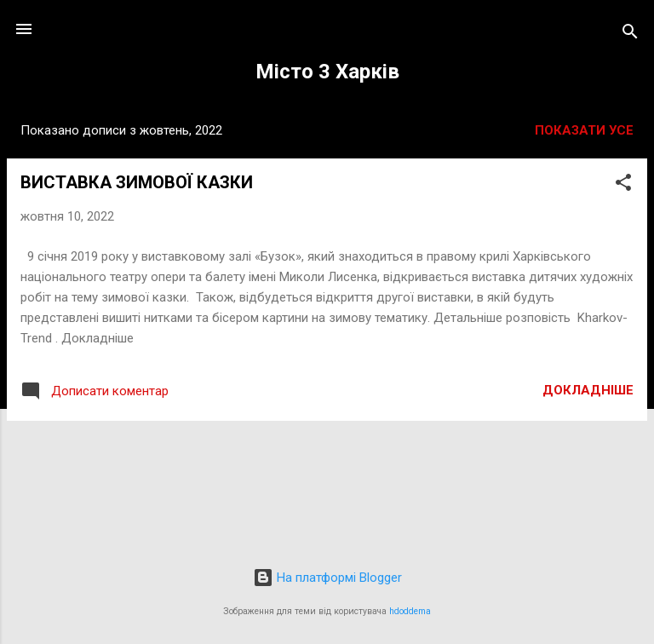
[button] (623, 185)
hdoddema (410, 611)
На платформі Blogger (327, 578)
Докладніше (588, 390)
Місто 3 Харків (327, 72)
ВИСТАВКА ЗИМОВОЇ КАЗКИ (137, 182)
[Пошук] (630, 34)
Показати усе (584, 130)
